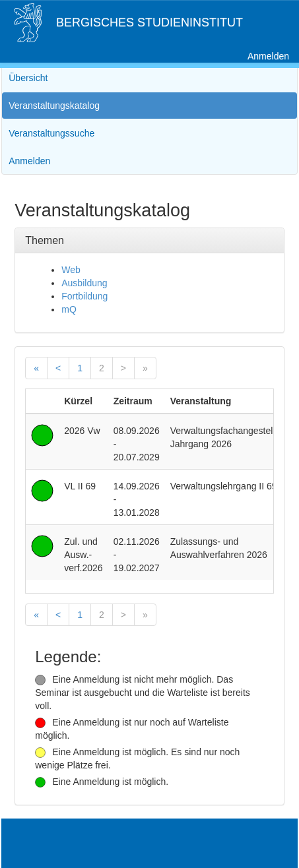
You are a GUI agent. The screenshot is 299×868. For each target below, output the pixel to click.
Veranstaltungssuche (51, 133)
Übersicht (28, 78)
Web (71, 270)
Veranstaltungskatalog (54, 106)
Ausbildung (84, 283)
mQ (69, 309)
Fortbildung (84, 296)
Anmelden (268, 56)
